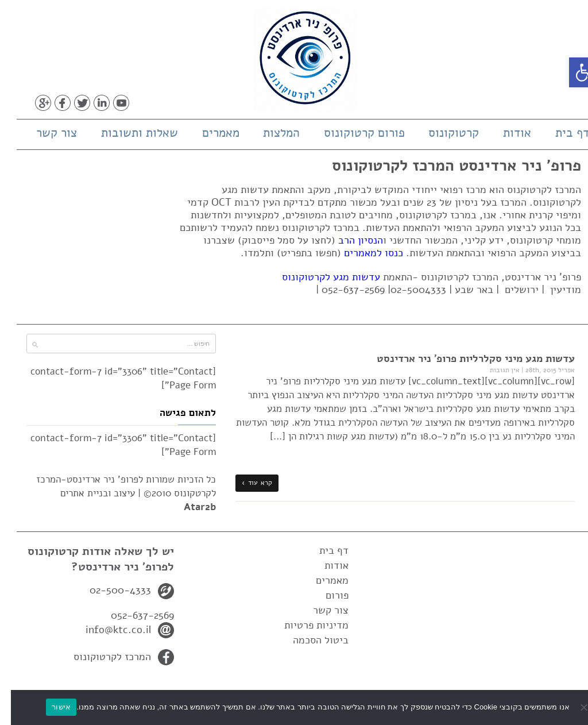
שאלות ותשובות (129, 133)
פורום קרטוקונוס (353, 133)
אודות (506, 133)
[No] (574, 707)
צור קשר (46, 133)
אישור (50, 707)
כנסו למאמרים (363, 253)
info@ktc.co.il (107, 630)
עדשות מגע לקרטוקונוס (320, 277)
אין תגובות (494, 370)
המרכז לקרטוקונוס (101, 657)
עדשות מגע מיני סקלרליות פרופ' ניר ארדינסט (465, 358)
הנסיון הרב (350, 240)
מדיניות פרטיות (305, 625)
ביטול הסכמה (310, 640)
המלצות (270, 133)
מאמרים (210, 133)
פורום (326, 595)
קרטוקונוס (443, 133)
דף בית (561, 133)
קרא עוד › (246, 483)
